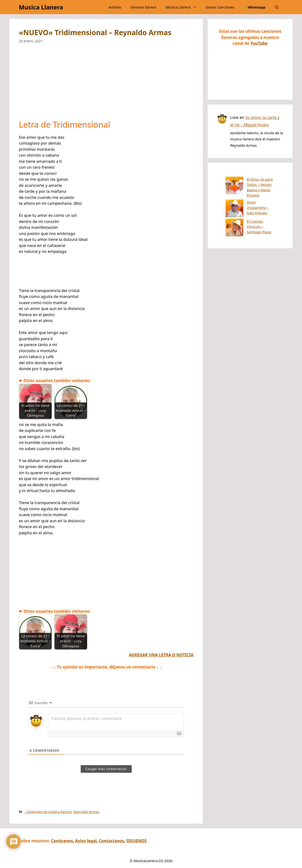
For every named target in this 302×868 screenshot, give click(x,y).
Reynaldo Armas (86, 812)
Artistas (115, 7)
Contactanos (111, 841)
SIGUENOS (136, 841)
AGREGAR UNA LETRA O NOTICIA (161, 655)
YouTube (259, 43)
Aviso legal (86, 841)
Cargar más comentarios (106, 769)
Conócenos (62, 841)
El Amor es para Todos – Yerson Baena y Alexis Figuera (247, 185)
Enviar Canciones (220, 7)
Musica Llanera (41, 7)
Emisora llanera (143, 7)
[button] (277, 7)
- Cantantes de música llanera (48, 812)
